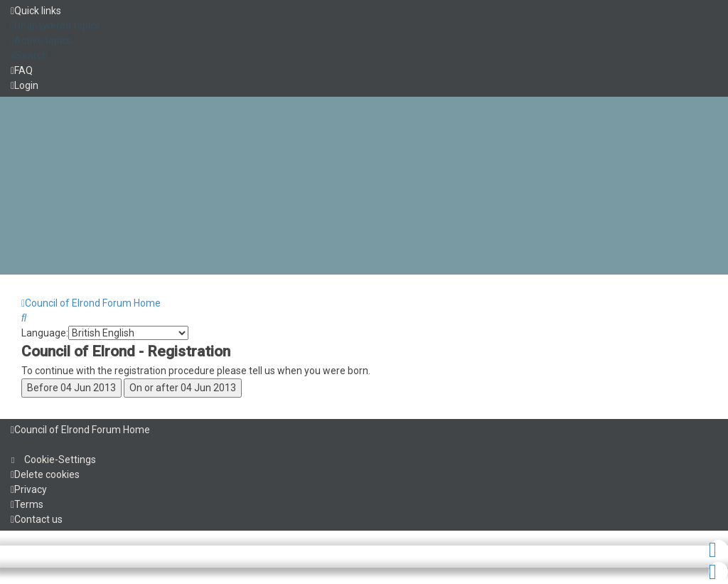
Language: (45, 333)
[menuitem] (55, 26)
